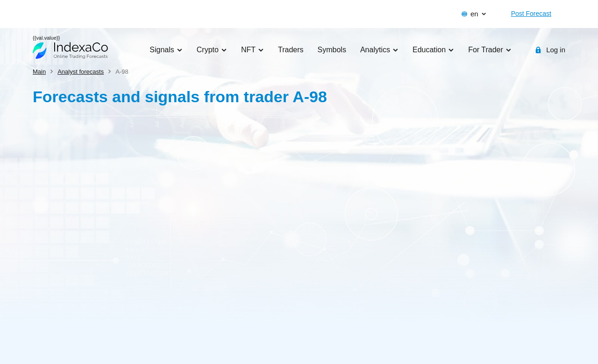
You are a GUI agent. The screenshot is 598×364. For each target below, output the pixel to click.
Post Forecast (531, 14)
